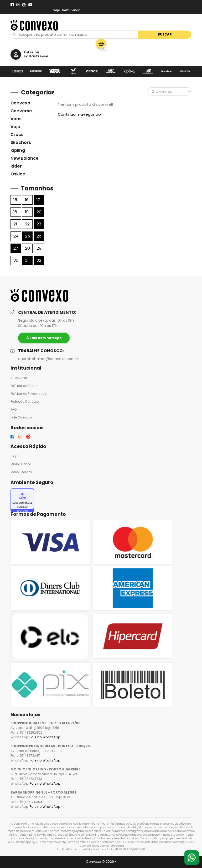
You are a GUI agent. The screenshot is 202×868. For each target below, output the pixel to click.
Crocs (17, 135)
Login (15, 456)
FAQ (14, 410)
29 (39, 248)
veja (15, 127)
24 (16, 236)
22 (27, 224)
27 (16, 248)
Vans (16, 119)
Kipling (18, 150)
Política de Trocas (25, 386)
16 (27, 200)
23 (39, 224)
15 (15, 200)
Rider (16, 166)
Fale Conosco (21, 417)
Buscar (165, 34)
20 (39, 212)
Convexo (20, 103)
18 (15, 212)
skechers (21, 142)
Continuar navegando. (80, 114)
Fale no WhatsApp (45, 737)
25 (27, 236)
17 (38, 200)
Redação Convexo (25, 402)
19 (27, 212)
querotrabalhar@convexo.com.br (49, 359)
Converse (21, 111)
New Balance (25, 158)
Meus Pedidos (21, 472)
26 (39, 236)
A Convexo (19, 378)
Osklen (18, 174)
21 (15, 224)
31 (27, 260)
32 (39, 260)
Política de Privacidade (29, 394)
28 (27, 248)
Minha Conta (21, 464)
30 (16, 260)
